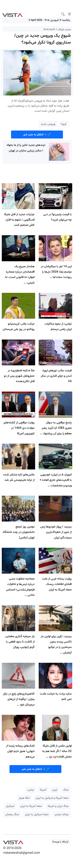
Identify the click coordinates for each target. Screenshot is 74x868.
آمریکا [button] (43, 790)
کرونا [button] (64, 124)
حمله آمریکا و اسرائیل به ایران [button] (52, 798)
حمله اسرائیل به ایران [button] (37, 814)
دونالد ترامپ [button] (62, 814)
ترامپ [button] (31, 790)
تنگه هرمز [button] (24, 798)
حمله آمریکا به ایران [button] (31, 806)
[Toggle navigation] (69, 14)
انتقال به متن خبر (37, 135)
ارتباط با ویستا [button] (60, 842)
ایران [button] (55, 790)
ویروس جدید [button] (48, 124)
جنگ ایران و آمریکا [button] (58, 806)
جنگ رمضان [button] (12, 814)
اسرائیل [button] (10, 806)
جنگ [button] (66, 790)
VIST (12, 14)
